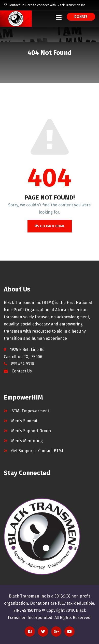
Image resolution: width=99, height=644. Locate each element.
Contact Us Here (20, 5)
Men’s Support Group (31, 431)
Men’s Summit (24, 421)
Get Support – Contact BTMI (37, 451)
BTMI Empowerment (30, 411)
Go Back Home (50, 226)
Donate (81, 17)
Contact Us (22, 371)
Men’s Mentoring (27, 441)
